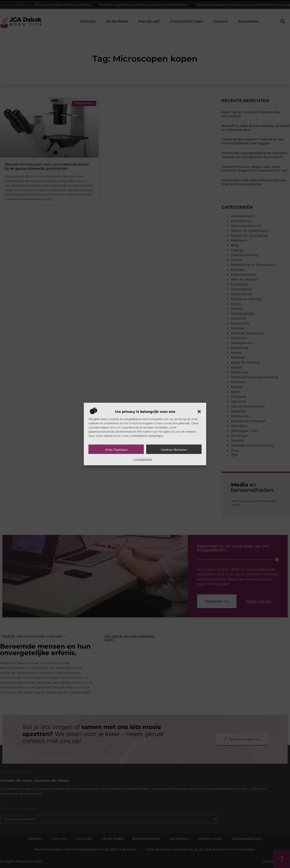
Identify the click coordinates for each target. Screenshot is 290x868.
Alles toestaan (116, 449)
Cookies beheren (174, 449)
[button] (199, 411)
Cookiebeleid (143, 459)
